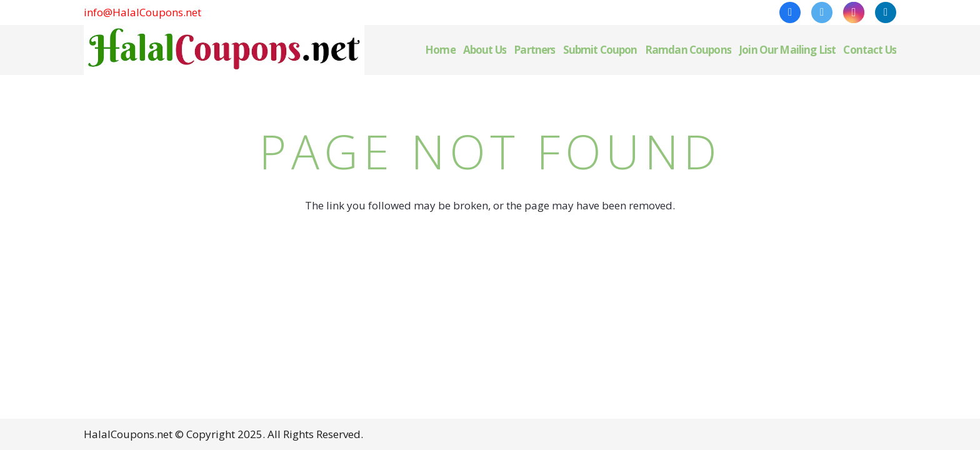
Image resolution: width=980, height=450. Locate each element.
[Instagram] (854, 12)
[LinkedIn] (886, 12)
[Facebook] (790, 12)
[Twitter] (822, 12)
